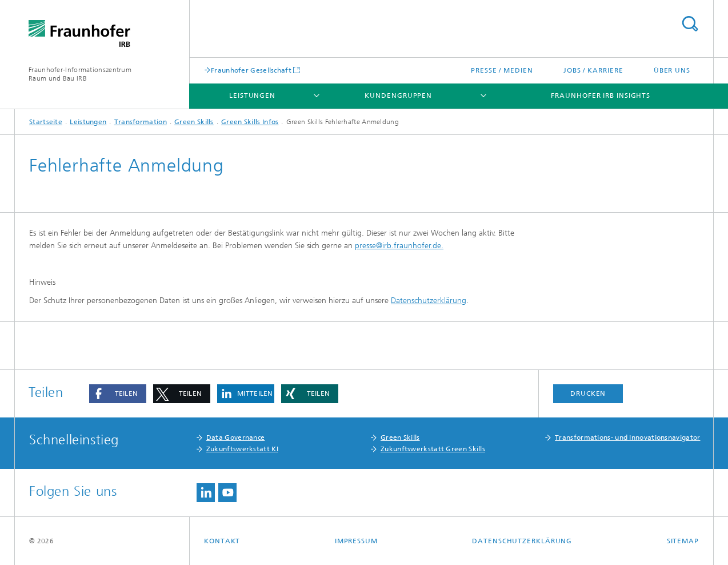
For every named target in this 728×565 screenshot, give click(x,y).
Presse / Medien (502, 70)
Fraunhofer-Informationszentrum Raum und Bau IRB (80, 74)
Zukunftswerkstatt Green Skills (433, 449)
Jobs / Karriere (593, 70)
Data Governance (236, 437)
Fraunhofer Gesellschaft (251, 70)
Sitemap (683, 541)
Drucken (588, 393)
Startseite (46, 122)
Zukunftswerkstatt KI (242, 449)
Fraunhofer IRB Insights (601, 96)
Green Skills (194, 122)
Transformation (141, 122)
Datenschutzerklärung (429, 301)
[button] (118, 394)
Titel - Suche (690, 24)
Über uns (672, 70)
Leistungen (252, 96)
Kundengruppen (398, 96)
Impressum (356, 541)
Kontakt (222, 541)
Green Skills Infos (250, 122)
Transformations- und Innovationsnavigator (627, 437)
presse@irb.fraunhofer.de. (399, 246)
